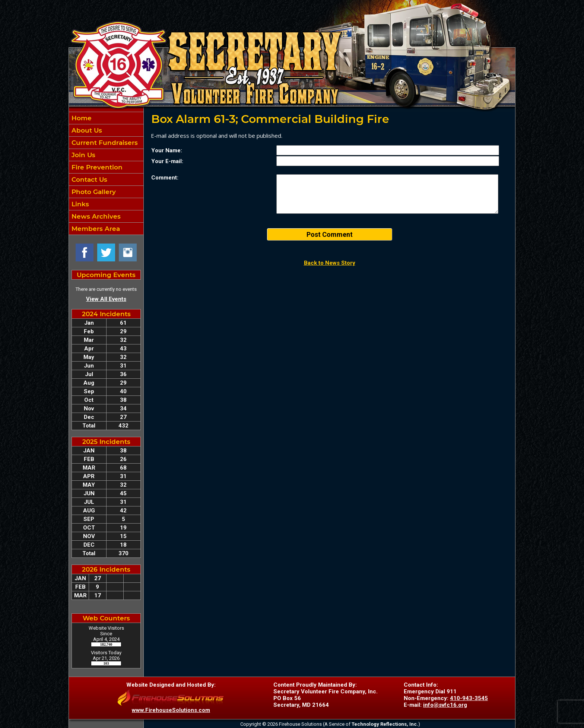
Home (81, 118)
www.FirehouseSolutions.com (171, 710)
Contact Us (88, 179)
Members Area (95, 229)
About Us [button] (86, 130)
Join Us (82, 155)
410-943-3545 (469, 698)
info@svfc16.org (445, 705)
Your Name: (167, 150)
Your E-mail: (167, 161)
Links (79, 204)
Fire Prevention (96, 167)
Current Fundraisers (104, 143)
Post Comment (330, 234)
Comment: (165, 178)
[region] (106, 173)
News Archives (95, 216)
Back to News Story (330, 263)
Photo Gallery (93, 192)
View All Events (106, 299)
